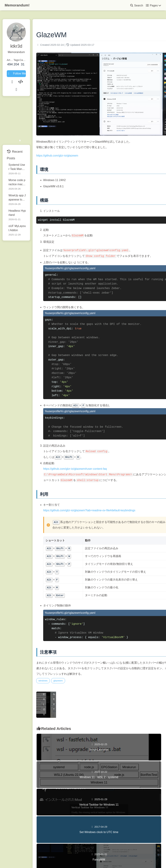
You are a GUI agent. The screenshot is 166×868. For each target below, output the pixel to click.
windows (58, 677)
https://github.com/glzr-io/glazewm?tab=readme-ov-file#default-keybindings (104, 507)
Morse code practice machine (23, 168)
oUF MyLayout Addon (22, 210)
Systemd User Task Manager (23, 152)
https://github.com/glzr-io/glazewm (72, 140)
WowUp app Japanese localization (22, 183)
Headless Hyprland (20, 197)
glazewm (73, 677)
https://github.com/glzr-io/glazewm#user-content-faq (90, 459)
